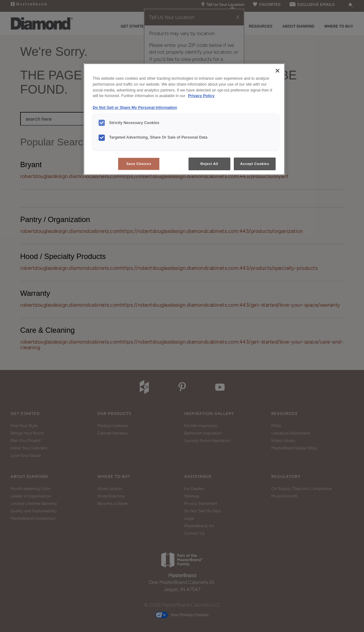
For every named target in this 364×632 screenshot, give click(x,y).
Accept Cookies (255, 164)
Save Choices (139, 164)
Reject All (209, 164)
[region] (184, 119)
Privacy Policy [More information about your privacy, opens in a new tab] (201, 96)
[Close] (277, 71)
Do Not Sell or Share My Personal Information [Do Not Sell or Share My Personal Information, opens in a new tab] (135, 108)
